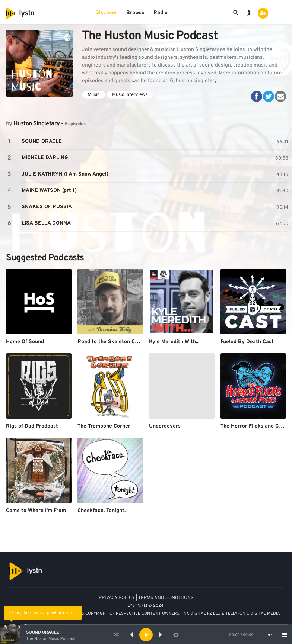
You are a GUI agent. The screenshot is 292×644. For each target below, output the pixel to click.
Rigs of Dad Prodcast (32, 426)
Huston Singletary (36, 124)
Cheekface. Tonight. (101, 511)
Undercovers (165, 426)
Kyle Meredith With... (174, 342)
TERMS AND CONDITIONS (166, 598)
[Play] (146, 635)
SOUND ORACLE (43, 632)
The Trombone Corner (104, 426)
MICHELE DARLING (45, 158)
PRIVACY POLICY (117, 598)
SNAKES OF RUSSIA (47, 207)
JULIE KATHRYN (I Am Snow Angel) (65, 174)
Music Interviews (130, 95)
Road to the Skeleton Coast (112, 342)
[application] (146, 635)
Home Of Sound (25, 342)
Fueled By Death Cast (247, 342)
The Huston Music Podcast (50, 638)
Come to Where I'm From (36, 511)
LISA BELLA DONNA (46, 223)
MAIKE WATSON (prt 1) (49, 191)
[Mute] (270, 635)
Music (93, 95)
